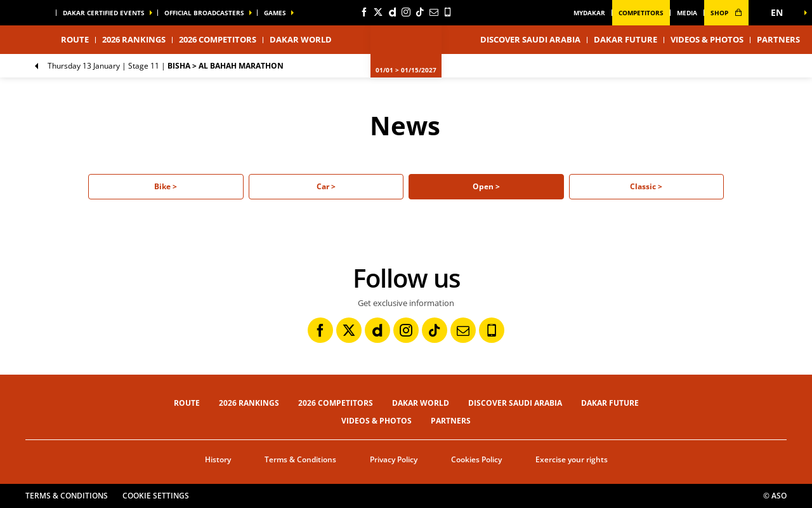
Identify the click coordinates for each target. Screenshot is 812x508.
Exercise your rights (572, 459)
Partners (778, 39)
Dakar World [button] (301, 39)
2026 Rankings (134, 39)
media (687, 13)
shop (726, 13)
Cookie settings (156, 496)
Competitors (641, 13)
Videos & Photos (707, 39)
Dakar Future (625, 39)
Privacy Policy (394, 459)
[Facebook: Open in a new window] (364, 12)
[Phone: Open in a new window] (448, 12)
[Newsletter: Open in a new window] (434, 12)
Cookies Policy (476, 459)
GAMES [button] (275, 13)
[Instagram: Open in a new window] (406, 12)
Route (187, 403)
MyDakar (589, 13)
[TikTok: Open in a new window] (420, 12)
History (218, 459)
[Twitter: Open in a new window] (378, 12)
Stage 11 (166, 66)
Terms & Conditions (300, 459)
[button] (780, 13)
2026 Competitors (218, 39)
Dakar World (421, 403)
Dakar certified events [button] (104, 13)
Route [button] (75, 39)
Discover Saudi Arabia (530, 39)
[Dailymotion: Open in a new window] (392, 12)
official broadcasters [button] (204, 13)
